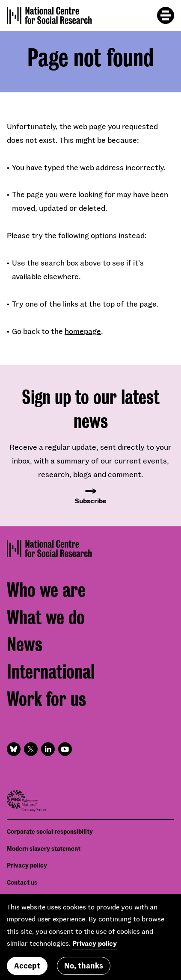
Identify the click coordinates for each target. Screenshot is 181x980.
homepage (83, 331)
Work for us (46, 699)
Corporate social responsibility (50, 831)
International (51, 672)
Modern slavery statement (44, 849)
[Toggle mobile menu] (166, 15)
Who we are (46, 590)
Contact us (22, 882)
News (25, 645)
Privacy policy (27, 865)
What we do (46, 618)
